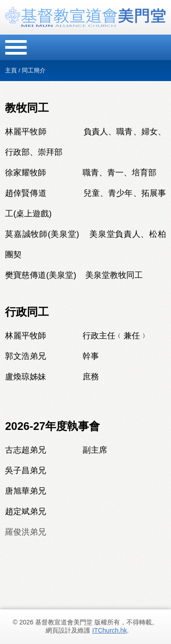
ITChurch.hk (109, 630)
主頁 (11, 70)
